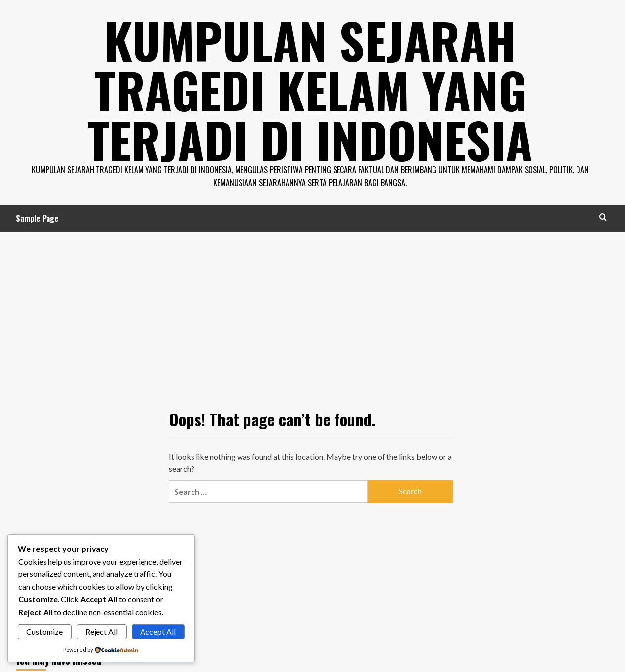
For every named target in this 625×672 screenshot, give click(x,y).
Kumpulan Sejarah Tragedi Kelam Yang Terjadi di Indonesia (310, 89)
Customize (45, 632)
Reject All (101, 632)
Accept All (158, 632)
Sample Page (37, 217)
